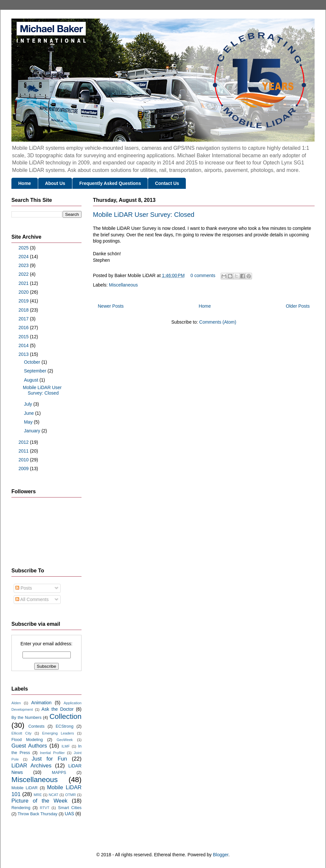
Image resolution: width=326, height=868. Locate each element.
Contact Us (167, 183)
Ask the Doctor (57, 709)
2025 (24, 248)
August (31, 380)
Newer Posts (111, 306)
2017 (24, 319)
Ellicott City (22, 733)
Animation (41, 703)
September (36, 371)
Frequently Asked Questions (110, 183)
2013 (24, 354)
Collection (66, 716)
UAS (70, 814)
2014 (24, 345)
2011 (24, 451)
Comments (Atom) (218, 322)
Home (25, 183)
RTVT (44, 808)
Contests (37, 726)
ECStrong (65, 726)
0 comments (203, 275)
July (29, 404)
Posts (24, 588)
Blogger (221, 855)
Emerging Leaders (58, 733)
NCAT (53, 795)
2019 (24, 301)
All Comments (32, 599)
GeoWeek (65, 740)
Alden (16, 703)
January (33, 431)
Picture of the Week (39, 801)
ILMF (66, 746)
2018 (24, 310)
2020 (24, 292)
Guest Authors (29, 746)
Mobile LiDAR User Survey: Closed (144, 215)
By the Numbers (26, 718)
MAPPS (59, 773)
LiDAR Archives (31, 766)
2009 (24, 469)
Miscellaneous (123, 285)
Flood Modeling (27, 740)
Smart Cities (70, 808)
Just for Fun (49, 759)
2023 (24, 265)
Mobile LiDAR (24, 788)
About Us (55, 183)
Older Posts (298, 306)
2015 (24, 337)
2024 (24, 257)
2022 (24, 274)
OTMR (71, 795)
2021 (24, 283)
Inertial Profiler (52, 753)
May (29, 422)
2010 (24, 460)
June (29, 413)
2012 (24, 442)
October (33, 362)
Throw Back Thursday (37, 814)
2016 (24, 328)
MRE (38, 795)
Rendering (21, 808)
